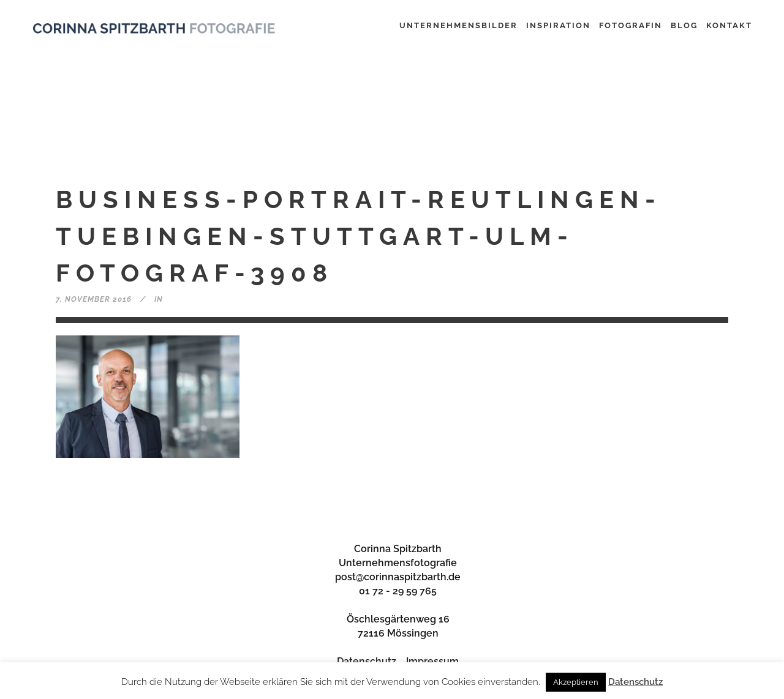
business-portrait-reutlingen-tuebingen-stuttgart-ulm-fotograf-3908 (359, 236)
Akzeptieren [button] (576, 682)
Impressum (432, 661)
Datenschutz (367, 661)
